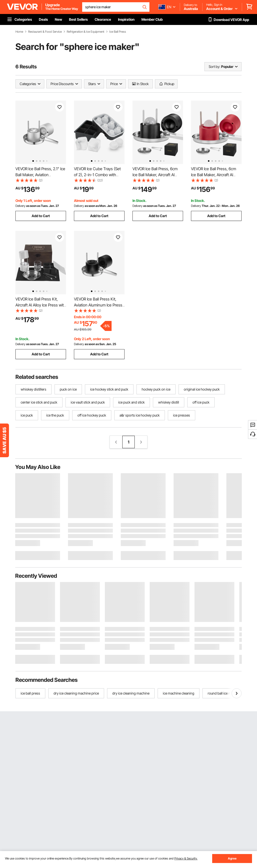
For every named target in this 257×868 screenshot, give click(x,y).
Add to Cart (41, 216)
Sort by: (214, 67)
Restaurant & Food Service (45, 32)
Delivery (20, 206)
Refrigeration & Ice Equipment (86, 32)
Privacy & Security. (186, 858)
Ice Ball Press (118, 32)
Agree (232, 858)
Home (19, 32)
